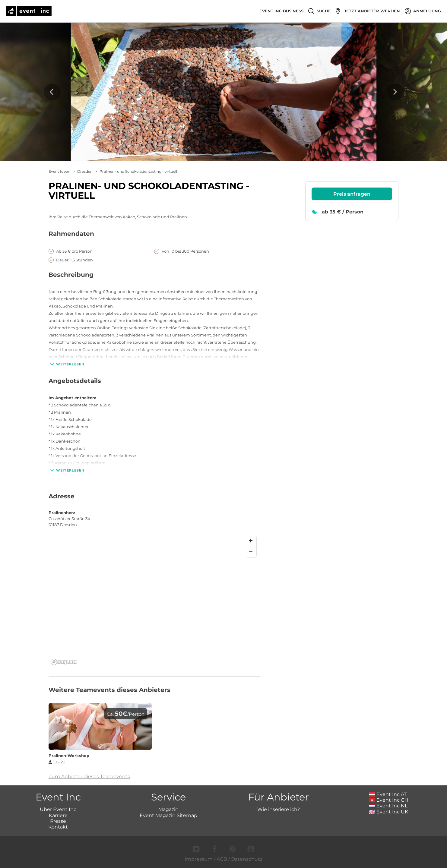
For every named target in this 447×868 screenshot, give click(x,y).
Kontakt (58, 827)
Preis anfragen (352, 194)
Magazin (168, 809)
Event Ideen (59, 171)
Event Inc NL (388, 806)
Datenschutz (247, 859)
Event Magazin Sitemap (168, 815)
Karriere (58, 815)
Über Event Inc (58, 809)
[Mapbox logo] (64, 662)
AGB (222, 859)
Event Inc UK (389, 812)
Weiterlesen (67, 364)
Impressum (199, 859)
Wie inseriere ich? (279, 809)
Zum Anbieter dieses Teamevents (89, 776)
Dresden (85, 171)
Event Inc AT (388, 794)
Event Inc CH (389, 800)
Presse (58, 821)
